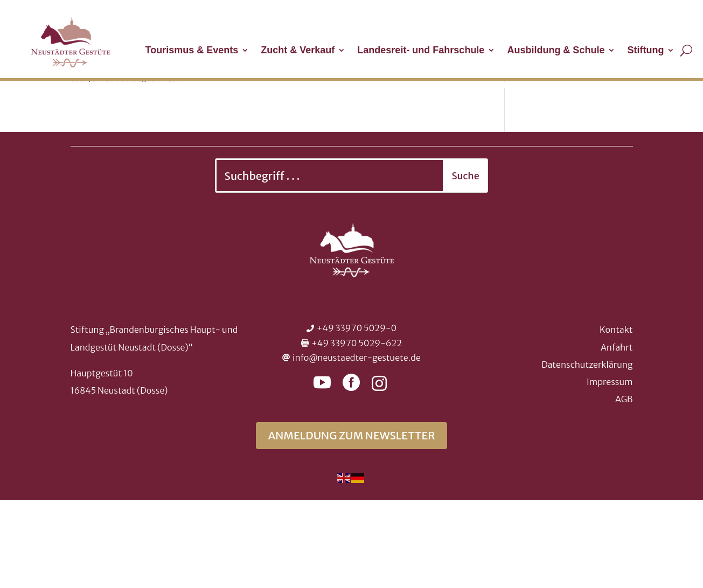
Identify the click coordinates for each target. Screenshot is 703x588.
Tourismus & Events (192, 51)
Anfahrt (617, 435)
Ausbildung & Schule (556, 51)
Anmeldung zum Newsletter (351, 523)
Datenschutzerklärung (587, 452)
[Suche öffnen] (686, 50)
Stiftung (645, 51)
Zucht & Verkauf (298, 51)
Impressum (610, 470)
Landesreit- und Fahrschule (421, 51)
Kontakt (616, 417)
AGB (624, 487)
